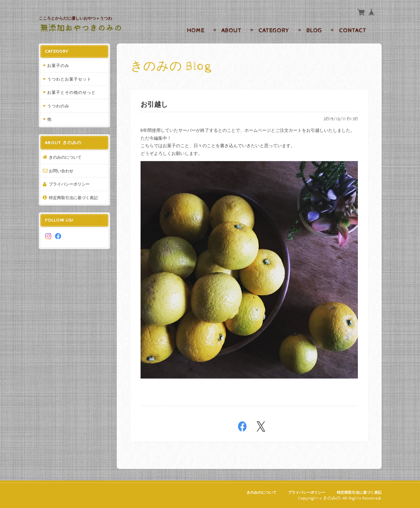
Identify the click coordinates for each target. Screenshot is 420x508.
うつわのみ (58, 106)
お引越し (154, 105)
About (231, 31)
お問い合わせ (61, 171)
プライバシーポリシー (69, 184)
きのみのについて (65, 157)
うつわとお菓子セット (69, 79)
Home (196, 31)
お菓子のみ (58, 65)
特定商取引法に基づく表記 (73, 198)
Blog (314, 31)
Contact (353, 31)
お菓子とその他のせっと (71, 92)
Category (274, 31)
